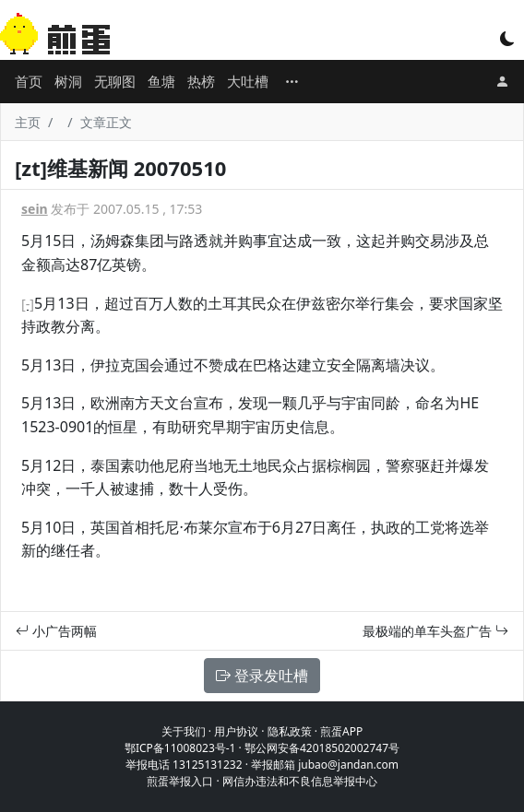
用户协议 (236, 731)
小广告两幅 (56, 631)
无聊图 (115, 81)
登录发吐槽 (262, 676)
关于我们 (184, 731)
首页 (29, 81)
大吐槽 (248, 81)
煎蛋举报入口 (180, 781)
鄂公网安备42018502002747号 (322, 748)
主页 (28, 122)
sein (35, 209)
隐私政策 (290, 731)
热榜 (201, 81)
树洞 (68, 81)
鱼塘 (161, 81)
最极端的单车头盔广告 (435, 631)
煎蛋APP (341, 731)
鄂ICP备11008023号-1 (180, 748)
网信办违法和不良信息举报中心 (300, 781)
